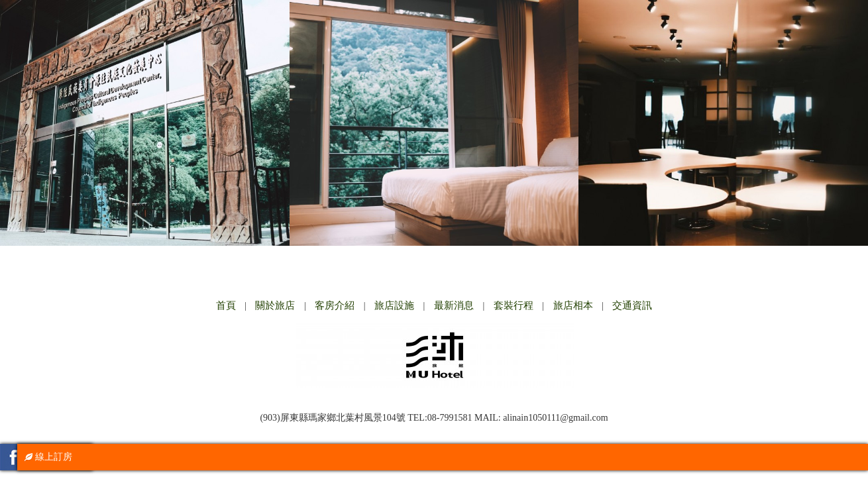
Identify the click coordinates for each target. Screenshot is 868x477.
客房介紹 (335, 305)
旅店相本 (573, 305)
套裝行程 (514, 305)
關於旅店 (275, 305)
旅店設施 (394, 305)
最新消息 (454, 305)
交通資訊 (632, 305)
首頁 (226, 305)
